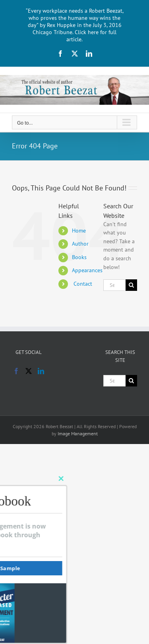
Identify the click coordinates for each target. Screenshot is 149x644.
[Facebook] (16, 371)
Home (79, 231)
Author (80, 244)
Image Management (78, 433)
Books (79, 257)
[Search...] (114, 285)
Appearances (87, 270)
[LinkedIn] (41, 371)
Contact (82, 284)
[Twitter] (29, 371)
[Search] (131, 285)
